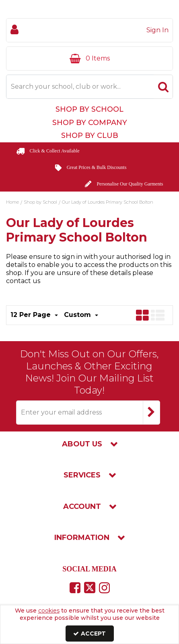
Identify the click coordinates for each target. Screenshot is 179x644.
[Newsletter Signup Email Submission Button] (151, 413)
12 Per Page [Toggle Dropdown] (32, 315)
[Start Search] (163, 87)
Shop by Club (90, 135)
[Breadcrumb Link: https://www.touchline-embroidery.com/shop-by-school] (40, 202)
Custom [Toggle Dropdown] (78, 315)
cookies (49, 611)
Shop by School (89, 109)
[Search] (80, 87)
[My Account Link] (89, 30)
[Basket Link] (89, 58)
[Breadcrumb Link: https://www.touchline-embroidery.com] (12, 202)
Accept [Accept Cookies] (89, 634)
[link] (75, 588)
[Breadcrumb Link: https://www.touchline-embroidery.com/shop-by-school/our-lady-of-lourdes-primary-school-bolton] (108, 202)
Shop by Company (90, 123)
